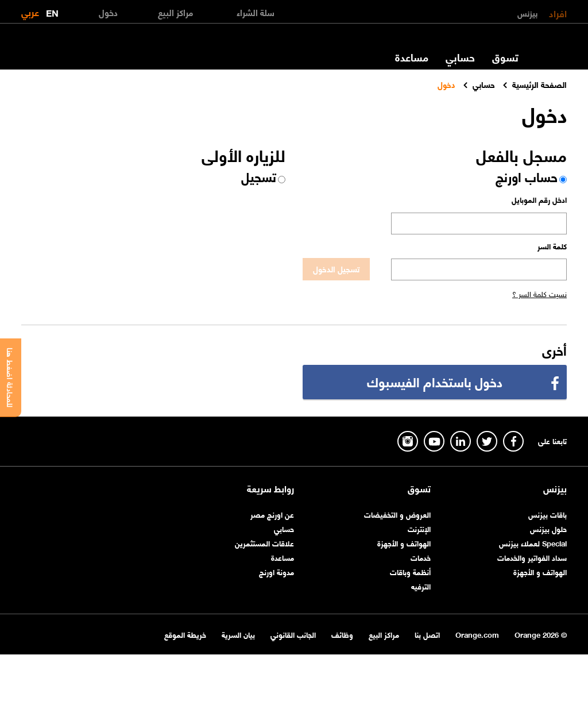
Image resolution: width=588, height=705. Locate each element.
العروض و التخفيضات (397, 514)
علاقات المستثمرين (264, 543)
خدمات (421, 557)
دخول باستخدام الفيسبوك (435, 381)
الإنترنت (419, 528)
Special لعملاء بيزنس (533, 543)
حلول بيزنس (548, 528)
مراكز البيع (384, 634)
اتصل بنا (427, 634)
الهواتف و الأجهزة (540, 571)
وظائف (342, 634)
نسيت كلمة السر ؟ (539, 293)
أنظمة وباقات (410, 571)
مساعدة (412, 57)
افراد (558, 13)
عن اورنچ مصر (272, 514)
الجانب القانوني (293, 634)
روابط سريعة (270, 488)
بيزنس (527, 13)
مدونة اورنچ (276, 571)
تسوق (505, 57)
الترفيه (421, 586)
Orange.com (477, 634)
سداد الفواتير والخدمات (532, 557)
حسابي (460, 57)
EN (52, 11)
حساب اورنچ (527, 176)
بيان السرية (238, 634)
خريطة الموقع (185, 634)
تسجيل (259, 176)
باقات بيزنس (548, 514)
